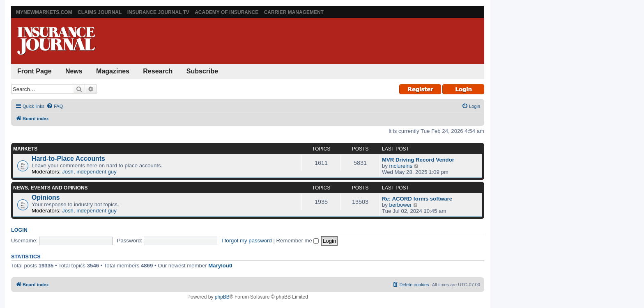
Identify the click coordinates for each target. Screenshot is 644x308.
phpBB (222, 297)
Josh (68, 172)
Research (158, 71)
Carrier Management (294, 12)
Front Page (34, 71)
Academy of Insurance (227, 12)
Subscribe (202, 71)
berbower (401, 205)
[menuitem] (55, 106)
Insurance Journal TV (158, 12)
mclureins (401, 166)
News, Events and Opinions (51, 188)
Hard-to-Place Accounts (68, 159)
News (74, 71)
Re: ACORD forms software (417, 199)
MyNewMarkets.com (44, 12)
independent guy (97, 172)
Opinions (46, 197)
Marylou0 (220, 266)
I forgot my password (246, 241)
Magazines (113, 71)
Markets (25, 149)
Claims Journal (100, 12)
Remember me (298, 241)
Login (19, 230)
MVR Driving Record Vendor (418, 160)
